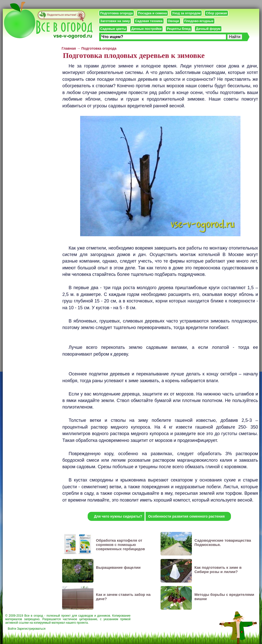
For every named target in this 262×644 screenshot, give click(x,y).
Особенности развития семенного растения (186, 516)
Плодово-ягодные (199, 21)
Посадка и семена (152, 13)
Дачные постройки (146, 29)
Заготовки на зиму (115, 21)
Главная (69, 48)
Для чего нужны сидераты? (118, 516)
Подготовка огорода (116, 13)
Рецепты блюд (179, 29)
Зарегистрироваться (31, 629)
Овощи (173, 21)
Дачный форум (208, 29)
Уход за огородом (186, 13)
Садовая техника (149, 21)
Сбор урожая (216, 13)
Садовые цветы (113, 29)
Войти (12, 629)
